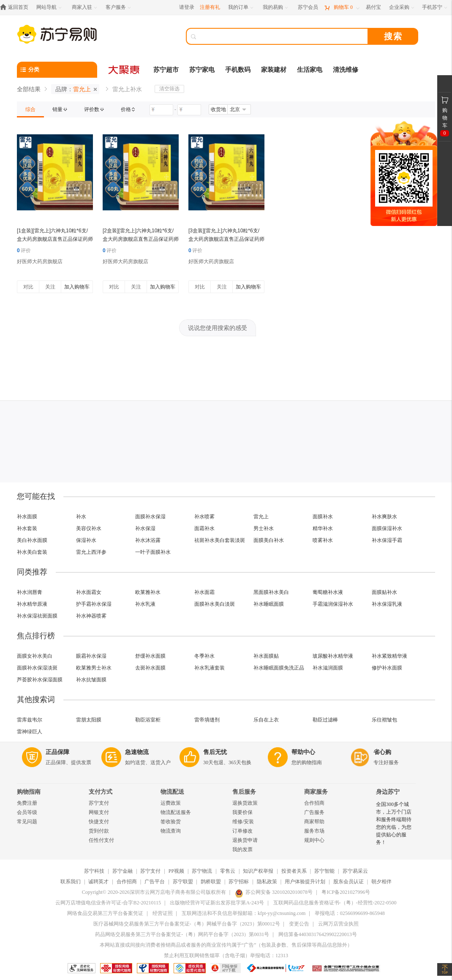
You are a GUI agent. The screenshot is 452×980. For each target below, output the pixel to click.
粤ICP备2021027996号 (346, 892)
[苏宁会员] (308, 7)
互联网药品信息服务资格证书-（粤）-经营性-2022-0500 (335, 903)
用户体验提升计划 (305, 882)
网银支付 (99, 812)
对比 (28, 287)
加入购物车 (77, 287)
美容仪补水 (89, 528)
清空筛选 (169, 89)
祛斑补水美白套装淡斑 (220, 540)
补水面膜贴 (266, 656)
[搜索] (283, 36)
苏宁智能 (324, 871)
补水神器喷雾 (91, 616)
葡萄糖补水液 (328, 592)
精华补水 (323, 528)
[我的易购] (276, 7)
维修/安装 (243, 822)
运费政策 (171, 803)
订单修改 (242, 831)
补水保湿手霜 (387, 540)
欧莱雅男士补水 (94, 668)
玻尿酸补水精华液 (333, 656)
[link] (30, 109)
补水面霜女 (89, 592)
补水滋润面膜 (328, 668)
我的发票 (242, 849)
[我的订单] (241, 7)
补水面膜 (27, 517)
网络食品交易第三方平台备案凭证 (105, 913)
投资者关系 (294, 871)
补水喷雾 (204, 517)
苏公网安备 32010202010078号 (274, 892)
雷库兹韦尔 (30, 720)
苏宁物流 (202, 871)
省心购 (382, 752)
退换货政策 (245, 803)
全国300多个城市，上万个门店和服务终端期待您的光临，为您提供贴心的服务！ (394, 823)
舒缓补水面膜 (150, 656)
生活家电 (310, 70)
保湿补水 (86, 540)
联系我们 (71, 882)
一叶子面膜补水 (153, 552)
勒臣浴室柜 (148, 720)
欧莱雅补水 (148, 592)
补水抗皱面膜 (91, 680)
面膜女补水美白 (35, 656)
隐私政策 (267, 882)
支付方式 (101, 792)
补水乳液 (145, 604)
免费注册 (27, 803)
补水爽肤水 (384, 517)
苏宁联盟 (183, 882)
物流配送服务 (176, 812)
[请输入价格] (161, 110)
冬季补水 (204, 656)
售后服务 (244, 792)
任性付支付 (101, 840)
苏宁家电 (202, 70)
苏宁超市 (166, 70)
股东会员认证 (349, 882)
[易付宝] (373, 7)
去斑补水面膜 (150, 668)
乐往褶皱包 (384, 720)
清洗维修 (346, 70)
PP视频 (176, 871)
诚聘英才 (98, 882)
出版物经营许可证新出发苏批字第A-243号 (217, 903)
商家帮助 (314, 822)
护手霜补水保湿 (94, 604)
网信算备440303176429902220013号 (318, 934)
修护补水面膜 (387, 668)
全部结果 (29, 89)
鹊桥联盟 (211, 882)
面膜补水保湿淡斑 (37, 668)
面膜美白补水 (269, 540)
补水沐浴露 (148, 540)
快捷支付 (99, 822)
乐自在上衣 (266, 720)
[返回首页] (16, 7)
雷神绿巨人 (30, 732)
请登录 (187, 7)
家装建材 (274, 70)
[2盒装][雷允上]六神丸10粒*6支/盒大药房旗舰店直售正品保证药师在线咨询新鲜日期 (141, 239)
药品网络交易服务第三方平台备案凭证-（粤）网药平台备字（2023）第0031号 (182, 934)
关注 (50, 287)
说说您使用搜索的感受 (218, 328)
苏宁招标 (239, 882)
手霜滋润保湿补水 (333, 604)
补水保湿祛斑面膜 (37, 616)
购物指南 (29, 792)
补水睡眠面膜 (269, 604)
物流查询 (171, 831)
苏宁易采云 (355, 871)
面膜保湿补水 (387, 528)
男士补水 (264, 528)
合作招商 (314, 803)
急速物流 (137, 752)
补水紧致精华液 (389, 656)
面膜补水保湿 (150, 517)
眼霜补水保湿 (91, 656)
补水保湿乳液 (387, 604)
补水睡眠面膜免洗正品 (279, 668)
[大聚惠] (125, 70)
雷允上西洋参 (91, 552)
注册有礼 (210, 7)
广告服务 (314, 812)
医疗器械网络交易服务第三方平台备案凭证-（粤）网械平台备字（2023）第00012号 (187, 924)
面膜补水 (323, 517)
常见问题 (27, 822)
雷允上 (261, 517)
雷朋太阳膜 (89, 720)
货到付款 (99, 831)
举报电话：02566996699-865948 (350, 913)
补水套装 (27, 528)
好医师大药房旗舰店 (40, 261)
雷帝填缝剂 (207, 720)
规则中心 (314, 840)
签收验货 (171, 822)
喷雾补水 (323, 540)
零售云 (228, 871)
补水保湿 (145, 528)
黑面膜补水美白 (271, 592)
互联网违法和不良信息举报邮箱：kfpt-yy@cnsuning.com (244, 913)
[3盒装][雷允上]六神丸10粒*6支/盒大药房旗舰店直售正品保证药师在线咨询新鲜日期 (226, 239)
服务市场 (314, 831)
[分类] (57, 70)
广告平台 (155, 882)
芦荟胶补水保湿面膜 (40, 680)
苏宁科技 (94, 871)
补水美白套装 (32, 552)
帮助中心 (303, 752)
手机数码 (238, 70)
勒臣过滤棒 (325, 720)
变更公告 (299, 924)
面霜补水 (204, 528)
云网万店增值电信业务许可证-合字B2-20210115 (108, 903)
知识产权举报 (258, 871)
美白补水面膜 (32, 540)
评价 (24, 250)
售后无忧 (215, 752)
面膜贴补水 (384, 592)
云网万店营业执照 (338, 924)
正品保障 (57, 752)
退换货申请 (245, 840)
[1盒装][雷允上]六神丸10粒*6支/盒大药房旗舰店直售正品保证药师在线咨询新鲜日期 (55, 239)
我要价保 (242, 812)
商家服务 (316, 792)
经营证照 (163, 913)
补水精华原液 (32, 604)
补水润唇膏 (30, 592)
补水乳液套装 (210, 668)
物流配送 (172, 792)
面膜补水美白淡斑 (215, 604)
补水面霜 (204, 592)
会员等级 (27, 812)
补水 (81, 517)
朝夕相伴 (381, 882)
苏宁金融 (123, 871)
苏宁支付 (99, 803)
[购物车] (342, 7)
